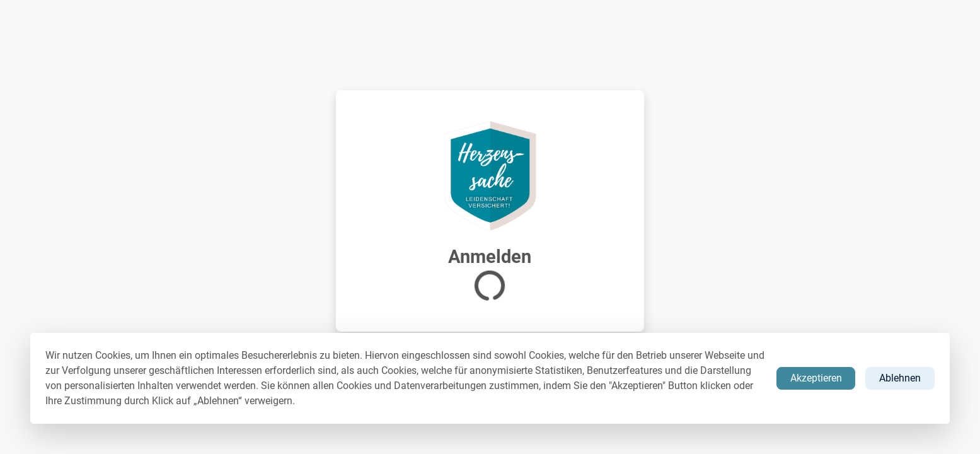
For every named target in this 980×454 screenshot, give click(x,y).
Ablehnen (900, 378)
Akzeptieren (816, 378)
